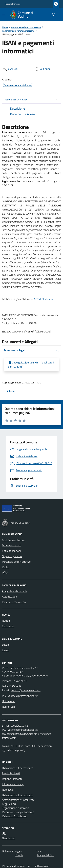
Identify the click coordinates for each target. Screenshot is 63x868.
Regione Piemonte (13, 4)
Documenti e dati (12, 545)
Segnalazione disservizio (15, 808)
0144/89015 (20, 681)
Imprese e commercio (14, 602)
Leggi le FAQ (9, 804)
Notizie (6, 621)
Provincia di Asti (11, 773)
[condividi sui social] (10, 69)
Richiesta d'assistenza (14, 816)
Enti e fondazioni (11, 551)
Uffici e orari (9, 701)
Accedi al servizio (43, 299)
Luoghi (6, 645)
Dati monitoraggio (12, 851)
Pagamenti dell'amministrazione (18, 31)
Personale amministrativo (16, 562)
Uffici (5, 572)
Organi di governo (12, 556)
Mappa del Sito (46, 855)
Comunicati (8, 626)
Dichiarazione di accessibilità (18, 768)
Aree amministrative (13, 540)
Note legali (8, 790)
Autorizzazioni (10, 597)
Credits (19, 855)
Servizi (40, 851)
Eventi (6, 650)
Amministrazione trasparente (26, 27)
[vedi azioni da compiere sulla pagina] (43, 69)
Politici (6, 567)
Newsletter (8, 838)
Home (5, 27)
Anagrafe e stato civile (15, 591)
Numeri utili (8, 707)
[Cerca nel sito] (53, 15)
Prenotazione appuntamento (18, 812)
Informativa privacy (13, 784)
